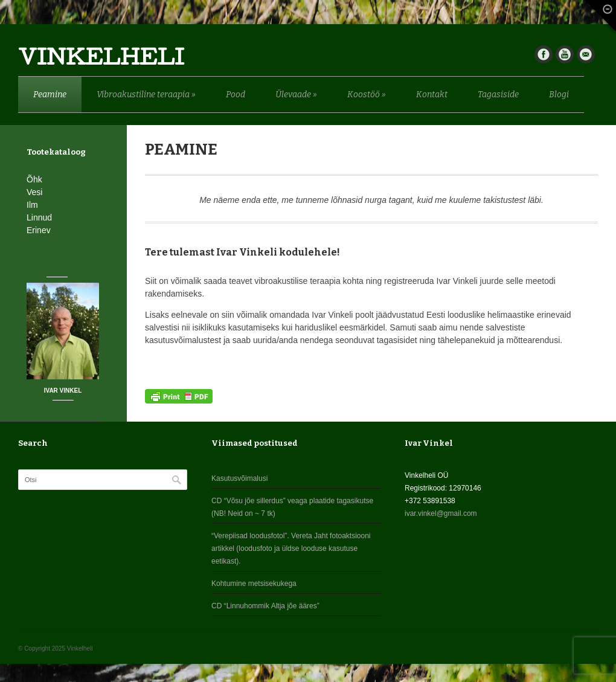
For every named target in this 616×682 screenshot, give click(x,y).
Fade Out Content (598, 18)
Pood (236, 95)
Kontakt (432, 95)
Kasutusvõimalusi (239, 478)
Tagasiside (498, 95)
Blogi (559, 95)
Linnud (39, 217)
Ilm (32, 205)
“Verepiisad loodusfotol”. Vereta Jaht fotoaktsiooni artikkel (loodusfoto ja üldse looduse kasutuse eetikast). (291, 548)
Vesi (34, 192)
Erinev (39, 230)
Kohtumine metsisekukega (254, 584)
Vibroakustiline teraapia (146, 95)
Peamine (50, 95)
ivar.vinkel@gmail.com (441, 513)
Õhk (34, 179)
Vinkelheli (101, 60)
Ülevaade (296, 95)
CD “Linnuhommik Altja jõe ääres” (265, 606)
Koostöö (367, 95)
